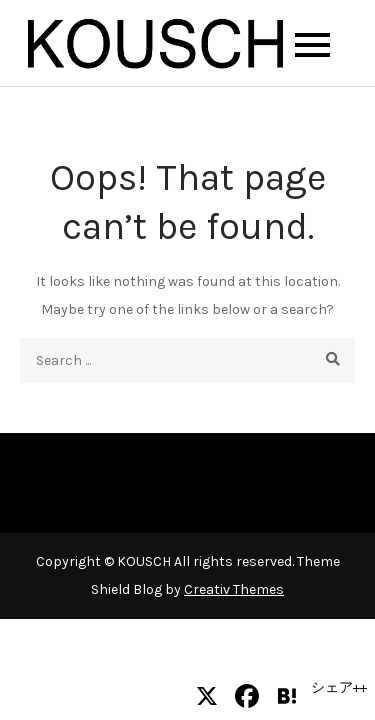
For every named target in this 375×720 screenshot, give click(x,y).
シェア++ (339, 687)
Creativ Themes (234, 589)
